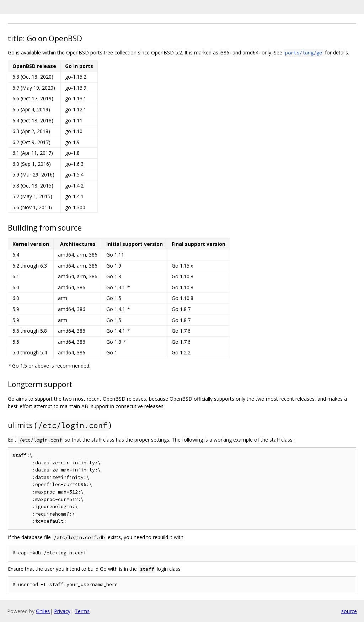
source (349, 611)
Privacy (62, 611)
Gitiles (43, 611)
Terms (82, 611)
